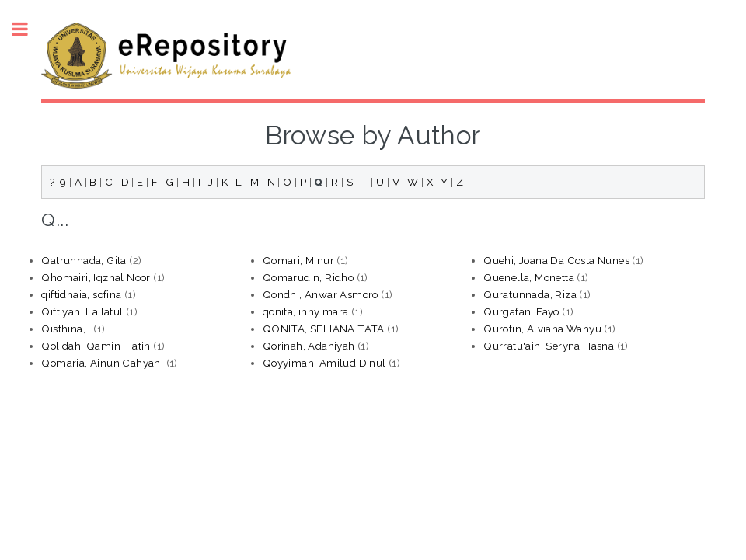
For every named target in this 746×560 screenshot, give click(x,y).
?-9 (58, 182)
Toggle (28, 29)
